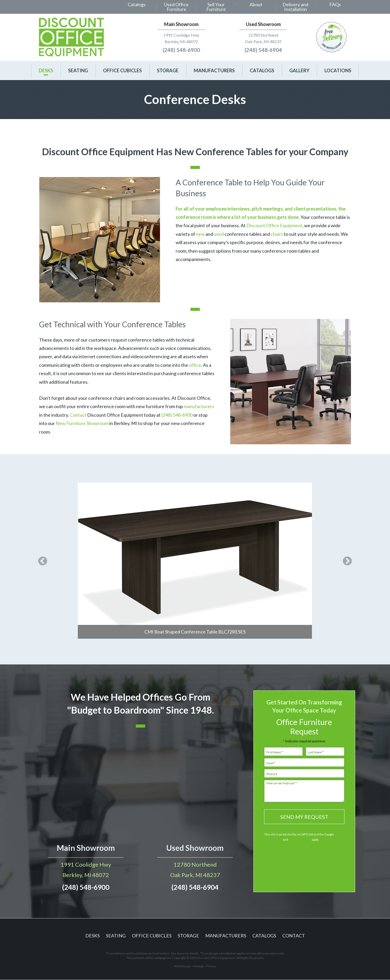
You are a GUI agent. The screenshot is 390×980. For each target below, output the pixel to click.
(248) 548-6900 (181, 50)
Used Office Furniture (176, 7)
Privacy (211, 966)
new (200, 234)
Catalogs (137, 4)
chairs (277, 234)
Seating (78, 70)
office (195, 365)
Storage (168, 70)
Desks (46, 70)
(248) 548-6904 (263, 50)
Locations (338, 70)
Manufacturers (214, 70)
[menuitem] (137, 7)
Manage (198, 966)
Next (347, 562)
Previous (43, 562)
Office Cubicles (122, 70)
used (219, 234)
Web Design (182, 966)
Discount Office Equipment (274, 225)
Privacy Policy (273, 839)
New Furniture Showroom (82, 423)
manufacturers (199, 406)
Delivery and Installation (295, 7)
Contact (78, 415)
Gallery (299, 70)
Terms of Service (300, 839)
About (256, 4)
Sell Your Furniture (216, 7)
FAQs (335, 4)
